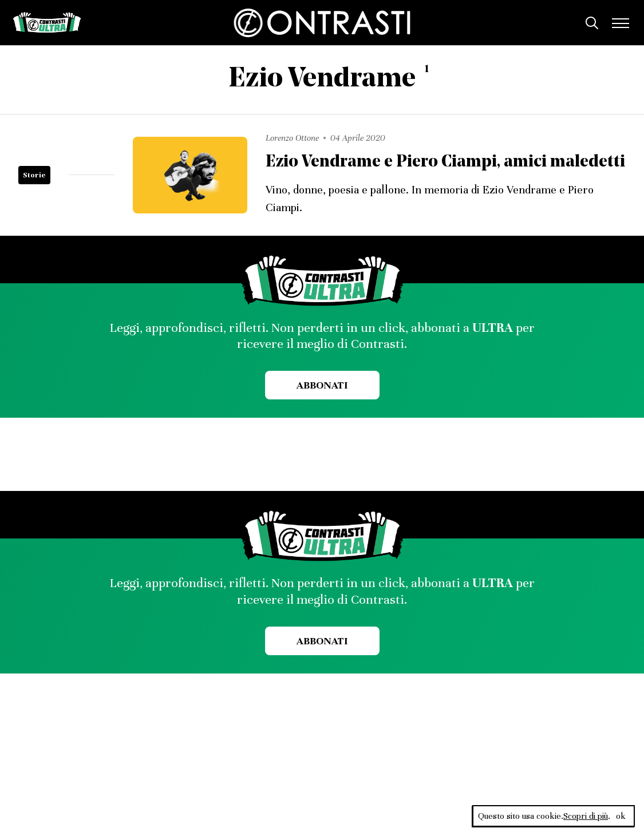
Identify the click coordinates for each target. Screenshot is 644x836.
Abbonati (322, 385)
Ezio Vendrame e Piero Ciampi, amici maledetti (445, 162)
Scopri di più (586, 816)
